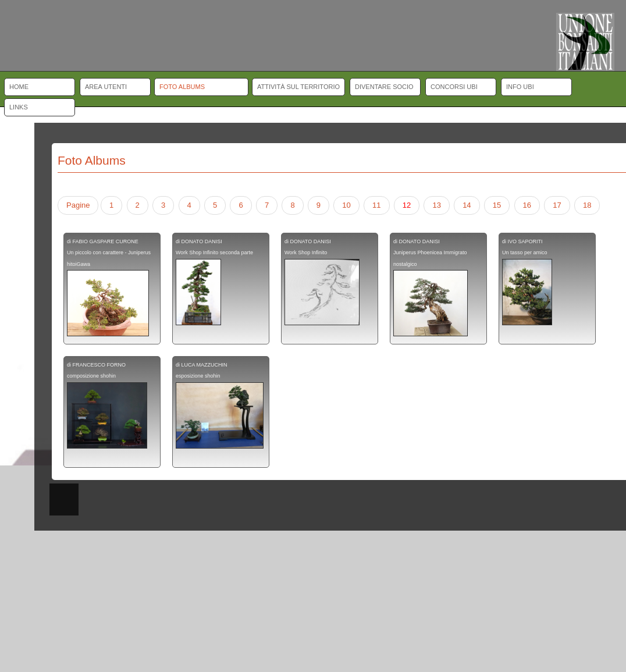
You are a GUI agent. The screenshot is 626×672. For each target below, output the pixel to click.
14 (467, 205)
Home (19, 87)
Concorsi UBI (454, 87)
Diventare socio (384, 87)
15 (497, 205)
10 (346, 205)
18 (587, 205)
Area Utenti (106, 87)
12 (407, 205)
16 (527, 205)
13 (436, 205)
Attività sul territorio (298, 87)
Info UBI (520, 87)
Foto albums (182, 87)
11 (376, 205)
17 (557, 205)
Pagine (78, 205)
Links (19, 107)
